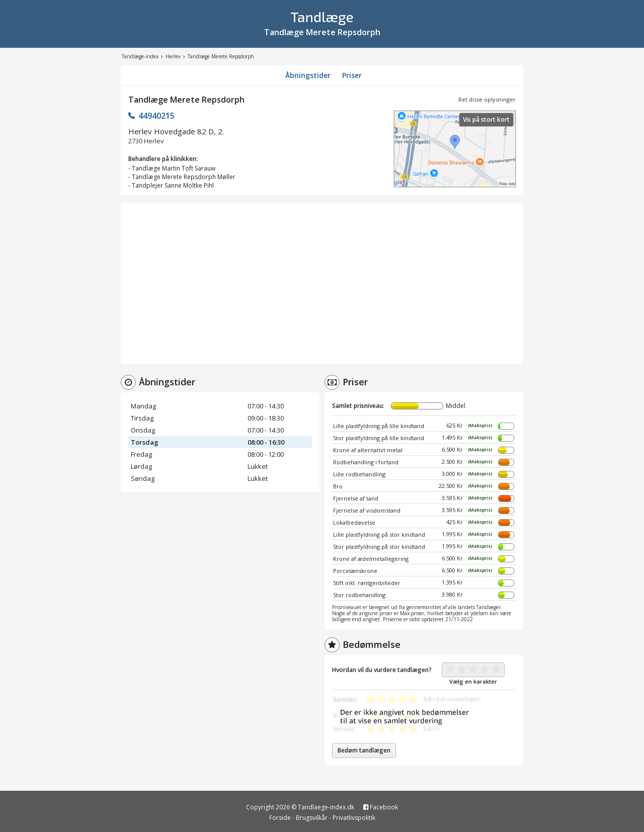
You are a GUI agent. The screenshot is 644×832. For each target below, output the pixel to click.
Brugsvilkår (312, 818)
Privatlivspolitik (354, 818)
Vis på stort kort (486, 119)
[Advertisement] (322, 283)
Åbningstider (308, 75)
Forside (280, 818)
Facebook (381, 807)
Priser (352, 75)
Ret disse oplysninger (487, 99)
